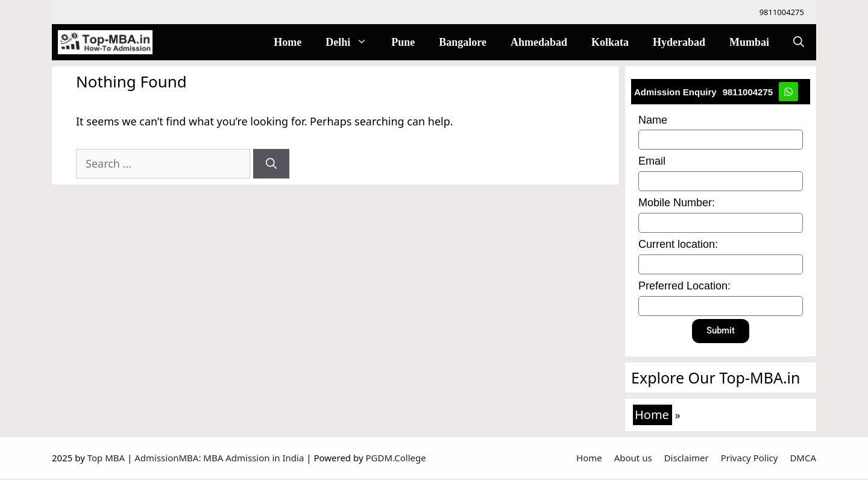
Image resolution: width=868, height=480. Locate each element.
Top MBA (107, 459)
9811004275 (782, 12)
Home (288, 42)
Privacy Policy (750, 459)
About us (633, 459)
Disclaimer (687, 459)
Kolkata (610, 42)
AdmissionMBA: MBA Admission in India (220, 459)
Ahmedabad (539, 42)
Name (653, 121)
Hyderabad (679, 42)
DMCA (803, 459)
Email (653, 162)
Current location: (679, 245)
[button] (365, 42)
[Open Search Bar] (799, 42)
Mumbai (749, 42)
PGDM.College (395, 459)
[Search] (271, 164)
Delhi (352, 42)
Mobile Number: (677, 203)
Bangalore (463, 42)
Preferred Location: (685, 286)
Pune (403, 42)
